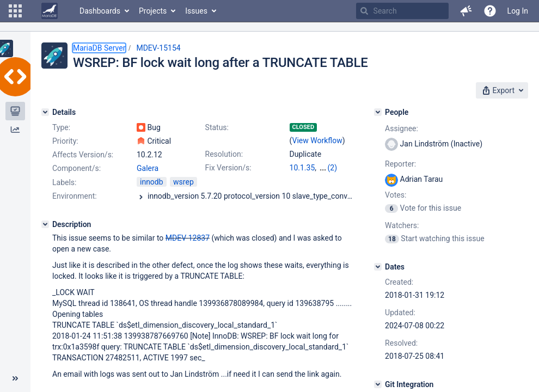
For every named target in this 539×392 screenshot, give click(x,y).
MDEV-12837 (188, 238)
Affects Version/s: (83, 155)
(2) (333, 168)
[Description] (45, 224)
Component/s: (76, 168)
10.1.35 (302, 168)
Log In (518, 11)
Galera (148, 168)
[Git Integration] (378, 384)
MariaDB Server (99, 48)
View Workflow (317, 140)
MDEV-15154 (158, 48)
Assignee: (402, 128)
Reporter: (400, 164)
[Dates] (378, 267)
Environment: (75, 196)
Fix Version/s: (228, 168)
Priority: (65, 141)
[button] (15, 11)
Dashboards (100, 11)
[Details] (45, 112)
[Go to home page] (50, 11)
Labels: (64, 182)
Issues (196, 11)
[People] (378, 112)
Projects (153, 11)
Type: (61, 127)
